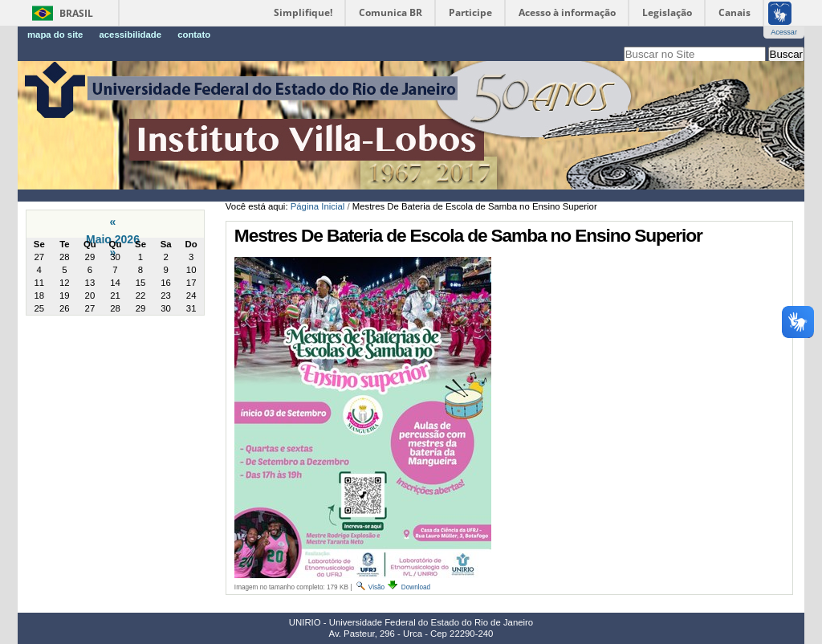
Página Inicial (318, 206)
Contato (194, 35)
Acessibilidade (130, 35)
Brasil (76, 13)
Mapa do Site (55, 35)
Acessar (784, 32)
